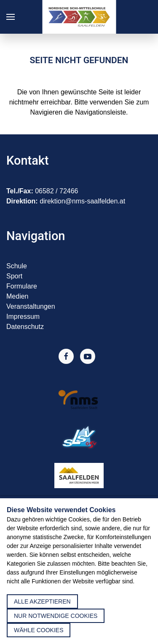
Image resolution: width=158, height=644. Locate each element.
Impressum (23, 317)
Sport (14, 276)
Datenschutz (25, 327)
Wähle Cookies (39, 630)
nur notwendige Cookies (56, 616)
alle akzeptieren (42, 601)
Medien (17, 296)
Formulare (22, 286)
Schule (17, 266)
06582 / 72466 (56, 191)
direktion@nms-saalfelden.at (82, 201)
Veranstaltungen (31, 306)
